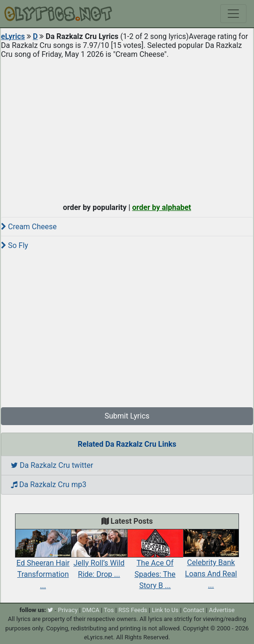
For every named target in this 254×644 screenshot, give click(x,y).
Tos (109, 610)
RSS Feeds (133, 610)
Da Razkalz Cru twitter (52, 465)
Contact (194, 610)
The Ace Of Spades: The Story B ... (155, 564)
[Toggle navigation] (233, 14)
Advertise (222, 610)
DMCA (91, 610)
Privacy (68, 610)
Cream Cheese (29, 227)
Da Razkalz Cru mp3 (49, 485)
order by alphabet (162, 207)
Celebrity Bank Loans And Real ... (211, 564)
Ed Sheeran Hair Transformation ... (43, 564)
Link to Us (165, 610)
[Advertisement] (127, 129)
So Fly (15, 245)
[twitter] (50, 610)
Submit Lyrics (127, 416)
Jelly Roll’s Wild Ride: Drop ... (99, 558)
